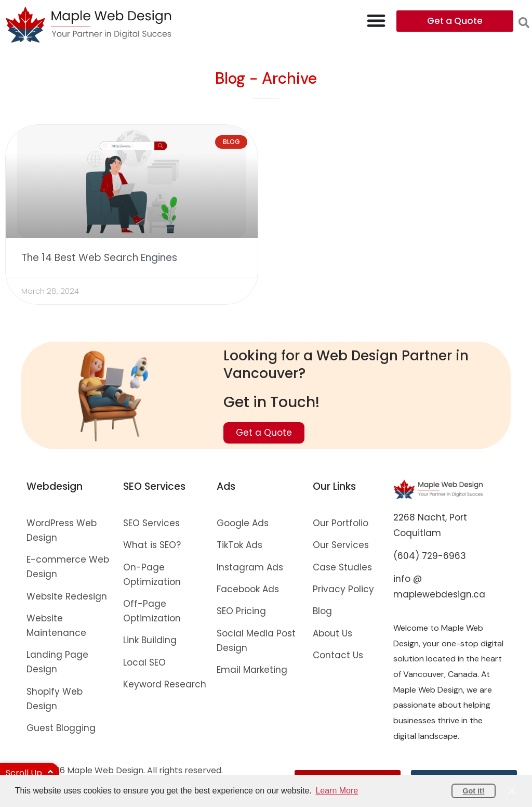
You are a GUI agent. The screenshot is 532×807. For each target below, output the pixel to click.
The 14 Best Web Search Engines (99, 258)
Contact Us (338, 655)
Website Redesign (67, 596)
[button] (524, 23)
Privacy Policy (343, 589)
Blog (322, 611)
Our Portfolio (341, 523)
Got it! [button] (473, 791)
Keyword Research (165, 684)
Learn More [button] (337, 791)
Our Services (341, 545)
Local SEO (144, 662)
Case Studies (342, 567)
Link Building (150, 640)
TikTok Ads (240, 545)
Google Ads (243, 523)
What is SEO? (152, 545)
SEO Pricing (241, 611)
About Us (332, 633)
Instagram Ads (250, 567)
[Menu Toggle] (376, 20)
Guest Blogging (61, 728)
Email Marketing (252, 670)
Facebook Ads (248, 589)
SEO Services (151, 523)
